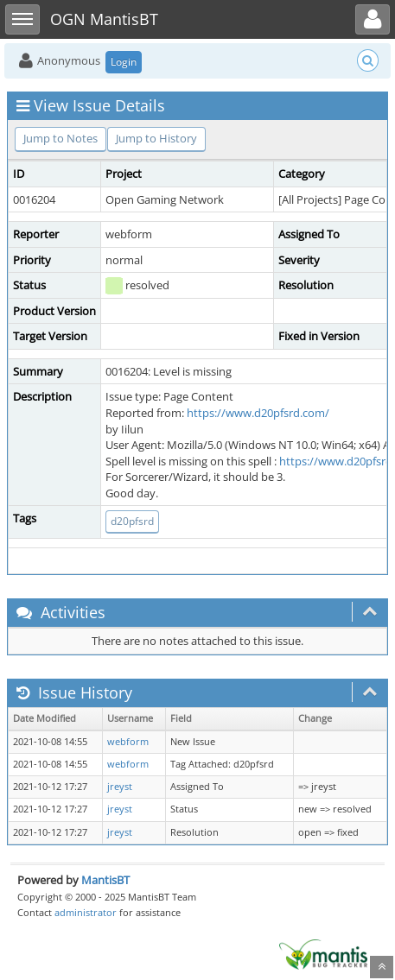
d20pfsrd (132, 521)
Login (124, 62)
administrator (86, 912)
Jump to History (156, 138)
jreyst (120, 787)
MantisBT (105, 880)
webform (128, 742)
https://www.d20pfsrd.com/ (258, 413)
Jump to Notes (61, 138)
